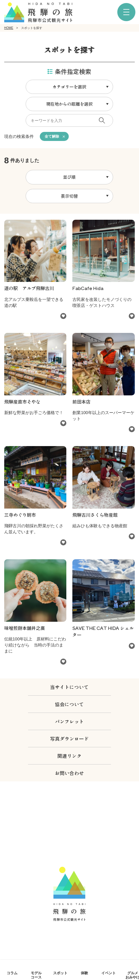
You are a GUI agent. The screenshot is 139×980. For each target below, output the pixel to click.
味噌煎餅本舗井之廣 (25, 628)
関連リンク (69, 756)
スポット (60, 973)
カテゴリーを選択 (69, 87)
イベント (109, 973)
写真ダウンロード (69, 739)
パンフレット (69, 721)
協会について (69, 704)
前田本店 (81, 402)
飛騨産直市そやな (22, 402)
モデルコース (36, 975)
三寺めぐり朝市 (20, 515)
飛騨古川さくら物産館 (95, 515)
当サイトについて (69, 687)
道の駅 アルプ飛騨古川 (29, 288)
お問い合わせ (69, 773)
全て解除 (52, 136)
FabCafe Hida (88, 288)
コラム (12, 973)
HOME (9, 28)
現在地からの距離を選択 (69, 104)
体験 (84, 973)
